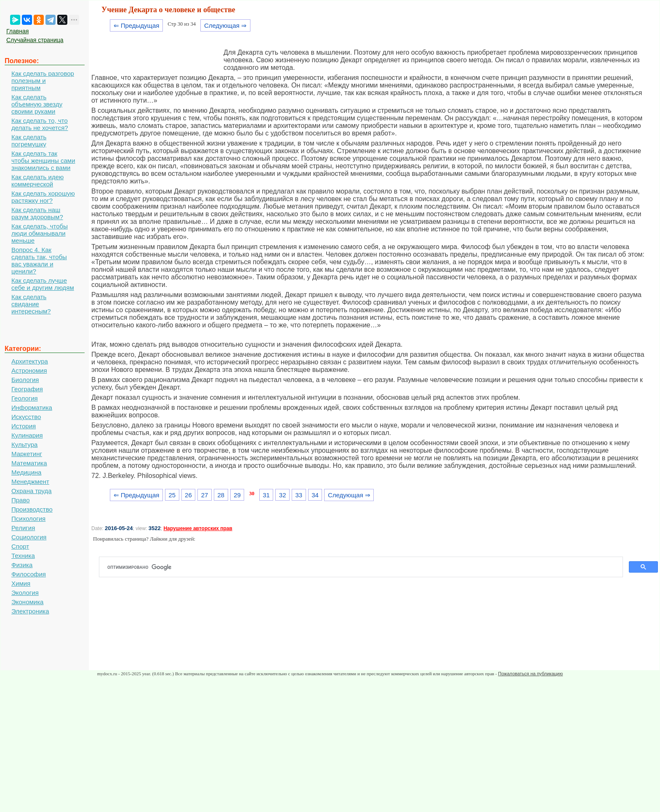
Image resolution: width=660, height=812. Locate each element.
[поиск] (364, 567)
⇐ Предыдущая (137, 25)
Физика (22, 565)
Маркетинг (27, 454)
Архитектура (30, 361)
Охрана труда (32, 491)
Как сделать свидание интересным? (31, 304)
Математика (29, 463)
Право (21, 500)
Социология (29, 537)
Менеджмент (30, 482)
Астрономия (29, 370)
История (24, 426)
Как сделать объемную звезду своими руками (37, 104)
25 (172, 495)
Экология (25, 593)
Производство (32, 509)
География (27, 389)
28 (221, 495)
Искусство (26, 417)
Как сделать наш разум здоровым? (37, 213)
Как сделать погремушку (29, 141)
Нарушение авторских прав (198, 528)
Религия (23, 528)
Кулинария (27, 435)
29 (237, 495)
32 (283, 495)
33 (299, 495)
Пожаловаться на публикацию (530, 674)
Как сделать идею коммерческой (37, 180)
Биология (25, 380)
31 (266, 495)
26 (188, 495)
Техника (23, 556)
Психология (28, 519)
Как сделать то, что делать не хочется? (40, 124)
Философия (29, 574)
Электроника (30, 611)
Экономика (27, 602)
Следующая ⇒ (225, 25)
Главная (17, 31)
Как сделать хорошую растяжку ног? (43, 197)
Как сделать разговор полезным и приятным (43, 81)
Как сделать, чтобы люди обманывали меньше (40, 233)
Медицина (26, 472)
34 (315, 495)
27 (205, 495)
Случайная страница (35, 40)
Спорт (20, 546)
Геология (25, 398)
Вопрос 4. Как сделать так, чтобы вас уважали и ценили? (39, 260)
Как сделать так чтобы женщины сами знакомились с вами (43, 161)
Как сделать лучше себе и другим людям (43, 284)
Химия (21, 583)
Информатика (32, 407)
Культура (24, 444)
